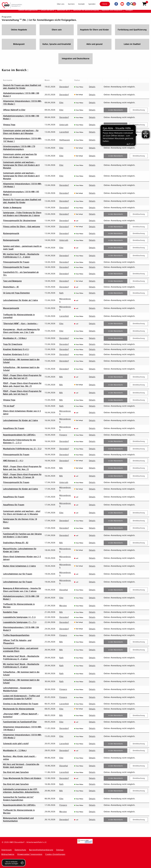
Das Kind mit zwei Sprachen (16, 772)
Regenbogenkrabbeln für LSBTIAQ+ (19, 435)
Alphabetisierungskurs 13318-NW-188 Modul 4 (21, 95)
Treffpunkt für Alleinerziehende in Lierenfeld (19, 316)
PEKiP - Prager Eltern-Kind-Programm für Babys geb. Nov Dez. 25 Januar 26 (22, 476)
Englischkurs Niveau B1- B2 (16, 543)
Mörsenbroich (65, 300)
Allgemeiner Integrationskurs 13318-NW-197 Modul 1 (22, 140)
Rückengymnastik (11, 233)
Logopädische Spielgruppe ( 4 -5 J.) (19, 617)
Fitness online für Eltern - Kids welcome (22, 227)
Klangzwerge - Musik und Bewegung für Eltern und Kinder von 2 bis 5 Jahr (21, 331)
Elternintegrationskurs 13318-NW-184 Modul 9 (21, 629)
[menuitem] (59, 4)
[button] (144, 4)
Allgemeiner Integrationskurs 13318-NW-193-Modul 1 (22, 103)
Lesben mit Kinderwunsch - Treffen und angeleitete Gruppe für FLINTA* (21, 697)
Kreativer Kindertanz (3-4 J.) (16, 349)
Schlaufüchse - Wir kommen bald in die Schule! (21, 361)
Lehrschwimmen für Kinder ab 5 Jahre (20, 300)
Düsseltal (64, 590)
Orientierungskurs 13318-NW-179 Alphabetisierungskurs (19, 148)
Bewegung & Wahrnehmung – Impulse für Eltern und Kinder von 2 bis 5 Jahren (22, 590)
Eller (61, 103)
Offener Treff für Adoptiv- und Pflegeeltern (17, 642)
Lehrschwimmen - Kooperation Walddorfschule (17, 689)
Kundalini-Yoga (10, 612)
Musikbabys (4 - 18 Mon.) (15, 338)
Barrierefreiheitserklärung (41, 850)
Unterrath (64, 125)
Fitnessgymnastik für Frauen (16, 262)
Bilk (61, 377)
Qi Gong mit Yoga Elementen (16, 293)
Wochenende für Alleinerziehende (19, 709)
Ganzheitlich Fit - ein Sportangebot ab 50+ (21, 274)
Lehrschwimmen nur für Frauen (18, 574)
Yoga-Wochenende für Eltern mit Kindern (22, 778)
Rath (61, 293)
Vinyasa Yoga (9, 125)
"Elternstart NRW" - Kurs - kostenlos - (21, 324)
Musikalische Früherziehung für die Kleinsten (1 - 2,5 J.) (19, 441)
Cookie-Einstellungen (55, 854)
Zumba (6, 528)
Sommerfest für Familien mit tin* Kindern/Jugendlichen (18, 799)
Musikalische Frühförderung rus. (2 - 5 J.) (22, 449)
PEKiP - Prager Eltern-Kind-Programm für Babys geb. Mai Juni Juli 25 (22, 377)
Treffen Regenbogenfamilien (16, 635)
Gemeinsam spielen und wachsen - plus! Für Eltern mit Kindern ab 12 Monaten (22, 513)
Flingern (63, 435)
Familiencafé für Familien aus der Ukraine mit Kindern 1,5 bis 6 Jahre (22, 535)
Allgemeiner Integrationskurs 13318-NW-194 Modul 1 (22, 185)
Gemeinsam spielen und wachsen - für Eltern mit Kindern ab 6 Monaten (21, 132)
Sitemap (60, 850)
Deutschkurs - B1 (11, 287)
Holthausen (65, 140)
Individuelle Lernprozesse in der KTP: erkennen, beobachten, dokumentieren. (21, 791)
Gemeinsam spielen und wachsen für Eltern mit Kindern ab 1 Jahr (20, 156)
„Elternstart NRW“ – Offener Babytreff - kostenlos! (21, 715)
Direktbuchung (139, 110)
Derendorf (64, 87)
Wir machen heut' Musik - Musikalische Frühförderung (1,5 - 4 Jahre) (21, 256)
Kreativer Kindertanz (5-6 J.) (16, 354)
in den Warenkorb (115, 110)
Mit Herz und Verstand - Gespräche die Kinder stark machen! (21, 766)
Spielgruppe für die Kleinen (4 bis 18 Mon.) (20, 521)
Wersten (63, 606)
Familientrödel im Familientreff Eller (20, 722)
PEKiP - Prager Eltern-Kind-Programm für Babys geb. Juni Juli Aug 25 (22, 393)
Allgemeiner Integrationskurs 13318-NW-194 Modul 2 (22, 728)
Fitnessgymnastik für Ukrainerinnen (20, 221)
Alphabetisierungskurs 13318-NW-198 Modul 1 (21, 598)
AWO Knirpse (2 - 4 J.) (13, 461)
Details (92, 87)
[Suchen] (138, 4)
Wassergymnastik (11, 308)
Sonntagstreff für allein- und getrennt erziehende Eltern (21, 650)
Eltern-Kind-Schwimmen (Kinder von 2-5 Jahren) (22, 558)
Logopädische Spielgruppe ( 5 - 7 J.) (20, 622)
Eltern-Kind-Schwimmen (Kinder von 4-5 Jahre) (22, 413)
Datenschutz (20, 850)
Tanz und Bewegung (12, 281)
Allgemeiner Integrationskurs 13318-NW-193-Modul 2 (22, 736)
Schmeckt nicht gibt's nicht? (16, 744)
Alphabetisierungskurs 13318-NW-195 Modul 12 (21, 193)
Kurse (103, 4)
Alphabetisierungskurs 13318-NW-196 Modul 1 (21, 117)
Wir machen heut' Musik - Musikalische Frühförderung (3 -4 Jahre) (21, 658)
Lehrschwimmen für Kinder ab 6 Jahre (20, 489)
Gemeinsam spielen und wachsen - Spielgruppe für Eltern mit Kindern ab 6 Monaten (21, 165)
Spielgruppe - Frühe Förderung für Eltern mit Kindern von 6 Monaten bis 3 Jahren (22, 214)
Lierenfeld (64, 132)
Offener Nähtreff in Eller (14, 110)
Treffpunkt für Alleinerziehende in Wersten (19, 606)
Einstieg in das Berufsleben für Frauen (21, 704)
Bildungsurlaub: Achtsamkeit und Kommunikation (18, 820)
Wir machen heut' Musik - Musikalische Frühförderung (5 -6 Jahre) (21, 666)
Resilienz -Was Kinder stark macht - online (20, 758)
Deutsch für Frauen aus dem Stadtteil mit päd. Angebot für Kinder (22, 87)
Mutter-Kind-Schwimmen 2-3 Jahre (19, 566)
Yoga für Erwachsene (13, 344)
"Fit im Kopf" (9, 406)
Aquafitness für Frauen (14, 428)
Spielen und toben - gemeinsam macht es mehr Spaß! (22, 248)
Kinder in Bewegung (12, 208)
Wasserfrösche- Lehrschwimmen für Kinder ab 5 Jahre (20, 550)
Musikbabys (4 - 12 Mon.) (15, 751)
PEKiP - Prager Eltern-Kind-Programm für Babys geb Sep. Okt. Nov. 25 (22, 468)
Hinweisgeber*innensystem (30, 854)
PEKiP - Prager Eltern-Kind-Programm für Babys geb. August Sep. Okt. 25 (22, 385)
